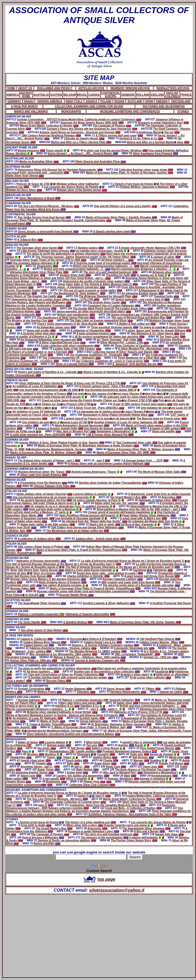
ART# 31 (12, 668)
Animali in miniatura (155, 779)
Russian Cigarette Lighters (123, 579)
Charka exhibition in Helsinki (88, 576)
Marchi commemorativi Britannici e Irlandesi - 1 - (40, 709)
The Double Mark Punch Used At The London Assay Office (113, 309)
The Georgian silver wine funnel (40, 248)
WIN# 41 (12, 217)
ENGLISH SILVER (17, 245)
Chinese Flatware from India (54, 486)
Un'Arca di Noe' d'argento (140, 525)
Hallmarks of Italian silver (158, 500)
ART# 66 (12, 206)
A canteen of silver (165, 257)
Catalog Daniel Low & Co (103, 642)
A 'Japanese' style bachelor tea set (137, 364)
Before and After (47, 843)
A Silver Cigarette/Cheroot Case (62, 343)
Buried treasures (32, 150)
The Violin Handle (32, 622)
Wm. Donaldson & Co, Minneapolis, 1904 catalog (63, 654)
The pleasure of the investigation (104, 838)
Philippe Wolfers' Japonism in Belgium (147, 187)
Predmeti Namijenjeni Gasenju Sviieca (127, 751)
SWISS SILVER (16, 627)
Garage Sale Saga (169, 834)
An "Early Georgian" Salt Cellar (119, 340)
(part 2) (100, 796)
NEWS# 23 (13, 639)
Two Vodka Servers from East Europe (44, 217)
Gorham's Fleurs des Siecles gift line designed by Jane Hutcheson (92, 129)
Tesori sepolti (58, 150)
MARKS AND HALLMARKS (23, 697)
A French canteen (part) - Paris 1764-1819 (109, 386)
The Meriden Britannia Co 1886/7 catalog (98, 651)
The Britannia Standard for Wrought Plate (108, 296)
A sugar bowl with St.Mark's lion (143, 518)
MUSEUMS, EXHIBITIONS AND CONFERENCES (36, 790)
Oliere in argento (79, 779)
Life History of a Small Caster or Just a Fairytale (40, 352)
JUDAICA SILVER (17, 536)
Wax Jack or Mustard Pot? (76, 431)
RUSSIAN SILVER (17, 558)
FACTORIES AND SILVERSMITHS (27, 686)
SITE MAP (99, 78)
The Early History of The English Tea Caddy (146, 770)
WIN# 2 (13, 630)
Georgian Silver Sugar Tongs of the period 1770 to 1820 (48, 260)
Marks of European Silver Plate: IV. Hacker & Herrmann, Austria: (130, 173)
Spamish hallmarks (122, 700)
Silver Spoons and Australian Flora (101, 161)
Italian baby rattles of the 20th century (48, 525)
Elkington (86, 692)
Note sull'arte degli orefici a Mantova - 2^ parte (39, 512)
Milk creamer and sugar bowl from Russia (131, 582)
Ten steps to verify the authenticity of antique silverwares (66, 254)
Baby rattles (17, 779)
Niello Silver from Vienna (25, 176)
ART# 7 (11, 561)
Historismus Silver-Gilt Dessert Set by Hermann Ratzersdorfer (60, 170)
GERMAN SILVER (17, 440)
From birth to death (36, 825)
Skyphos (35, 754)
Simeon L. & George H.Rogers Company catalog (105, 645)
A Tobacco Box (30, 240)
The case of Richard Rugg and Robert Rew (141, 318)
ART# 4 (11, 248)
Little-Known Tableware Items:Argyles (48, 251)
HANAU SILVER (16, 458)
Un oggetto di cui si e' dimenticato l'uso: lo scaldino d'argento (73, 506)
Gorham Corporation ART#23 (37, 119)
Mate (130, 776)
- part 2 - (97, 709)
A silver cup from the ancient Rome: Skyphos (116, 150)
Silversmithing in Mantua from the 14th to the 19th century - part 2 (142, 509)
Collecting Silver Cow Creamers (90, 785)
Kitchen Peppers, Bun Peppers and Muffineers (39, 302)
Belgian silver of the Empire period (82, 190)
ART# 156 (13, 443)
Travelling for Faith (121, 275)
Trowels (44, 763)
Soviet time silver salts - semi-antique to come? (110, 573)
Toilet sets (139, 754)
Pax (16, 751)
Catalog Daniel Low (39, 645)
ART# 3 (12, 822)
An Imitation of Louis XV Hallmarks (38, 386)
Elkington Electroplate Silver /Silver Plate (39, 272)
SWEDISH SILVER (18, 619)
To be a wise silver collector (150, 678)
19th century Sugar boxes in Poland (44, 547)
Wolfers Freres (50, 692)
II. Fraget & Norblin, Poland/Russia (52, 724)
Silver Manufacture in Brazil (40, 198)
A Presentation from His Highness (42, 483)
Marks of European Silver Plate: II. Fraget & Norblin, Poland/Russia (82, 550)
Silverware (87, 754)
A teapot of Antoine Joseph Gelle (59, 428)
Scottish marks (92, 718)
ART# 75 (12, 483)
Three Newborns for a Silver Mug (142, 358)
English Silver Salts (76, 275)
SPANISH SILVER (17, 611)
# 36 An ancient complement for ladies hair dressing (108, 337)
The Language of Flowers (112, 126)
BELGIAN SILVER (17, 181)
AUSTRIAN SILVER (18, 167)
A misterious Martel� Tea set (158, 132)
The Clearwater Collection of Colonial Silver (75, 802)
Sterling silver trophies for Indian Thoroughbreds (113, 483)
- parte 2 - (116, 709)
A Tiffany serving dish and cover (116, 136)
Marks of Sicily (53, 721)
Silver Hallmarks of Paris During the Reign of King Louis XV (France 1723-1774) (72, 383)
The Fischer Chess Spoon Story (134, 840)
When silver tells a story (84, 825)
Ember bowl (78, 773)
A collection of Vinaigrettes (90, 331)
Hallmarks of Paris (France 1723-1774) (141, 712)
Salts (73, 763)
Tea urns (95, 745)
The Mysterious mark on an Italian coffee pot (78, 531)
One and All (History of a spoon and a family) (126, 206)
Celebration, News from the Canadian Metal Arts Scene (107, 805)
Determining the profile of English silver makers (96, 281)
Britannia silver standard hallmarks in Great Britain (62, 712)
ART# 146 (13, 198)
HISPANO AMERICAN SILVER (25, 469)
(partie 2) (86, 796)
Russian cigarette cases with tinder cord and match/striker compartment (86, 591)
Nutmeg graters (91, 248)
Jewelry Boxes (105, 757)
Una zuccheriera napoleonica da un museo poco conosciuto (54, 497)
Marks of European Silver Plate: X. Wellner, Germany (144, 449)
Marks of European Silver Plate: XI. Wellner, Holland (46, 453)
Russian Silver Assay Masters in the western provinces (48, 579)
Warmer (141, 760)
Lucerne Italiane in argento (90, 494)
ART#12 (12, 119)
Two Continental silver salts (137, 443)
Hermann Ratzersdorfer (128, 692)
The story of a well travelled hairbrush (110, 272)
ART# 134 (13, 161)
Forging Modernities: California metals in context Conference (99, 119)
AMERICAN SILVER (19, 117)
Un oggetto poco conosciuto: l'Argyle (103, 251)
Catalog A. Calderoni (36, 639)
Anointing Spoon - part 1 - (40, 767)
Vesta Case (116, 767)
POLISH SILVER (17, 544)
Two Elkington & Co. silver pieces (155, 333)
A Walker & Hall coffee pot (136, 324)
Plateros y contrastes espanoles (41, 614)
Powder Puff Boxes (174, 763)
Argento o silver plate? (138, 675)
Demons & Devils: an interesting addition (67, 840)
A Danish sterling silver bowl (114, 232)
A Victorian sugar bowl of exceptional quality (105, 263)
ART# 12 (12, 689)
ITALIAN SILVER (17, 491)
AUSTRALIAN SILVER (20, 159)
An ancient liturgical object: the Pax (46, 500)
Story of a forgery (48, 573)
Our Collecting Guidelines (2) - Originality (99, 355)
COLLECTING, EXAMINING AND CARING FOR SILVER (41, 666)
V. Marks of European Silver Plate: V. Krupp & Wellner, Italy (92, 727)
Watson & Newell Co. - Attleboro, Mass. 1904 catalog (90, 657)
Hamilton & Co (68, 706)
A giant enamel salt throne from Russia (152, 576)
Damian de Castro (174, 692)
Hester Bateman (78, 689)
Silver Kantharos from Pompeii (156, 153)
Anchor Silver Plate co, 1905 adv (34, 660)
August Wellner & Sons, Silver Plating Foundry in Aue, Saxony (62, 443)
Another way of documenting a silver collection (107, 672)
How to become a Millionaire (43, 838)
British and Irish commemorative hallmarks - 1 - (106, 266)
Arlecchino (171, 497)
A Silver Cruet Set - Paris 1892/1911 (99, 408)
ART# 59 (12, 372)
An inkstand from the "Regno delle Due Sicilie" (95, 521)
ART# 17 (12, 793)
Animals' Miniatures (124, 779)
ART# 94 (12, 622)
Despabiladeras (62, 751)
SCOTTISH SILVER (18, 600)
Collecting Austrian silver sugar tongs (146, 170)
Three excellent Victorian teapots (114, 327)
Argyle (142, 745)
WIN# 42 (12, 240)
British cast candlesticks (76, 315)
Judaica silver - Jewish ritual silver (101, 539)
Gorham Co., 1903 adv (160, 657)
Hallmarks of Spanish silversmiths (87, 614)
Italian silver (128, 703)
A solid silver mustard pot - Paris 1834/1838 (41, 435)
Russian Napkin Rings (76, 595)
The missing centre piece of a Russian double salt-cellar (141, 585)
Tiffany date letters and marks (80, 703)
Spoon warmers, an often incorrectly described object (94, 312)
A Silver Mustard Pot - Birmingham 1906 (146, 349)
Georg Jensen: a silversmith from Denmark (48, 232)
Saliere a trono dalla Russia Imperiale (91, 570)
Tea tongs (46, 748)
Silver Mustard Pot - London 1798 (125, 343)
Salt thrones (143, 757)
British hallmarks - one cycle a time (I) (143, 300)
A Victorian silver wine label (41, 333)
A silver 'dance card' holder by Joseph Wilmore (158, 331)
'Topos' (54, 757)
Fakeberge (163, 570)
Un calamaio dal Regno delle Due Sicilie (156, 521)
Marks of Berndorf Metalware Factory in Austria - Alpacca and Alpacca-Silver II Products (65, 715)
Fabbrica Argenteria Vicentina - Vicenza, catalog (63, 648)
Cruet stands (54, 779)
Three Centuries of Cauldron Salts (139, 346)
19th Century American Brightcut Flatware (51, 136)
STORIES (12, 819)
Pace (28, 751)
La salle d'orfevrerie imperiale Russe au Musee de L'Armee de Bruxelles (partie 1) (136, 561)
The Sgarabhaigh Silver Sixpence (42, 603)
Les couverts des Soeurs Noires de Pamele (74, 187)
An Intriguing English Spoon (143, 293)
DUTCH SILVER (16, 237)
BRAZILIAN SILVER (19, 195)
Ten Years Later (172, 337)
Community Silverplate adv (134, 648)
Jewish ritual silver (36, 760)
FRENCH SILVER (17, 380)
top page (106, 879)
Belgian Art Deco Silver (24, 190)
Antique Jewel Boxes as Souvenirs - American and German (80, 132)
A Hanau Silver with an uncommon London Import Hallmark (109, 464)
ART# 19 (12, 614)
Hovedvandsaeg (164, 776)
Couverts (106, 754)
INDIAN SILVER (16, 480)
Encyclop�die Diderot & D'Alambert (96, 639)
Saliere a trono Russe (108, 748)
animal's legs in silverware (142, 742)
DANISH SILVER (17, 229)
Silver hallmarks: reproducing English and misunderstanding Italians (73, 734)
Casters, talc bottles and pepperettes (83, 776)
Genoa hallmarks (94, 721)
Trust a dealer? (19, 681)
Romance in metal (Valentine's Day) (163, 123)
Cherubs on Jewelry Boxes (84, 138)
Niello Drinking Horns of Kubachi (63, 582)
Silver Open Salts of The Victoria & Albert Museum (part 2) (98, 284)
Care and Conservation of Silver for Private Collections (66, 675)
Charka (111, 760)
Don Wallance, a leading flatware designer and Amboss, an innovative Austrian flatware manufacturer (95, 810)
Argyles (126, 745)
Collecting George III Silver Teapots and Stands (125, 352)
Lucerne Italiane (55, 742)
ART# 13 (12, 461)
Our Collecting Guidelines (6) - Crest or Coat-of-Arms (112, 361)
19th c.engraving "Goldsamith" (138, 654)
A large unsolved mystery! (96, 333)
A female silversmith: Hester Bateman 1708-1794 (152, 248)
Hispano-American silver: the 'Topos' (44, 472)
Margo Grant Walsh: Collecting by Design (49, 126)
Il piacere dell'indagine (147, 838)
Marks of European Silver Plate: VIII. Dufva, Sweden (145, 622)
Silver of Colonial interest (75, 364)
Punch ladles (77, 760)
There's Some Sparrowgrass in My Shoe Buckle (70, 324)
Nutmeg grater (59, 745)
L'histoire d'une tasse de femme (136, 184)
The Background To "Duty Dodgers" (79, 293)
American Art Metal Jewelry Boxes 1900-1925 (92, 123)
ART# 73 (12, 603)
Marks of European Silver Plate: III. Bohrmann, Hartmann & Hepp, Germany (88, 446)
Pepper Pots (92, 782)
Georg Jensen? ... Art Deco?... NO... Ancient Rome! (83, 153)
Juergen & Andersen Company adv (100, 660)
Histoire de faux (19, 573)
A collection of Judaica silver (39, 539)
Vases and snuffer (41, 331)
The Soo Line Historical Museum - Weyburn (48, 206)
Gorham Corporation (34, 689)
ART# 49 (12, 539)
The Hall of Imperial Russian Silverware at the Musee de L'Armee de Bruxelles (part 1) (61, 564)
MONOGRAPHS (16, 739)
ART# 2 (11, 494)
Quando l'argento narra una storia (128, 825)
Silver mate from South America (44, 475)
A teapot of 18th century (167, 428)
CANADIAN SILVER (19, 203)
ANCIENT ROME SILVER (22, 148)
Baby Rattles (87, 770)
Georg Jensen (119, 689)
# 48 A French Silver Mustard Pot (110, 435)
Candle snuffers (86, 751)
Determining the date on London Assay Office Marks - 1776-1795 (55, 300)
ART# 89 (12, 547)
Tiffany (153, 689)
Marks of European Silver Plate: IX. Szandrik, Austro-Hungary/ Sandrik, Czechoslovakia (95, 219)
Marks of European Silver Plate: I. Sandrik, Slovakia (121, 217)
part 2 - (82, 767)
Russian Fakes (23, 588)
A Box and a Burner (150, 831)
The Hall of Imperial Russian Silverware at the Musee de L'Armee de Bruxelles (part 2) (120, 567)
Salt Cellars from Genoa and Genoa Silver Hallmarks (87, 527)
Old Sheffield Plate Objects (160, 639)
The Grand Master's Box (128, 497)
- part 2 (103, 461)
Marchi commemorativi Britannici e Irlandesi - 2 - (145, 269)
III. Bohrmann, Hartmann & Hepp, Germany (121, 724)
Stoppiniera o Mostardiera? (117, 431)
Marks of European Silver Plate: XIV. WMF (126, 453)
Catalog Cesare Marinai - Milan (162, 642)
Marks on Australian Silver (39, 161)
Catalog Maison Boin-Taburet (45, 642)
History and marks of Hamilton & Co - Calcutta (50, 372)
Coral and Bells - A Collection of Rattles (133, 808)
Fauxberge (143, 570)
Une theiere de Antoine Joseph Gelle (110, 428)
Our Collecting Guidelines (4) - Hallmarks (72, 358)
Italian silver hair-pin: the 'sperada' (120, 503)
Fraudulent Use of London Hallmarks (114, 306)
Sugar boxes (105, 763)
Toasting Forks (166, 296)
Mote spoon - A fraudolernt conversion (77, 287)
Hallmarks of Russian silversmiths (41, 561)
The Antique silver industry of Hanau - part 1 (49, 461)
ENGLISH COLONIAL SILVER (25, 369)
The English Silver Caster (107, 302)
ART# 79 (12, 170)
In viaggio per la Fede (153, 275)
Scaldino (159, 760)
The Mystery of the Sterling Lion (30, 321)
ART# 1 (11, 184)
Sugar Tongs (49, 770)
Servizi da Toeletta (164, 754)
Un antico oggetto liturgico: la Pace (98, 500)
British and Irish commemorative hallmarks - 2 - (77, 269)
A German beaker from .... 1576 (143, 461)
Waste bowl (179, 757)
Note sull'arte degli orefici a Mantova (55, 509)
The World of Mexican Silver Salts (162, 472)
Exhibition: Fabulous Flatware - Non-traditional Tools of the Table (133, 814)
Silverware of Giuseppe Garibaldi (30, 518)
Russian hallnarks (32, 700)
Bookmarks (56, 782)
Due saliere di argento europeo (65, 585)
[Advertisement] (99, 935)
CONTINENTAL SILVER (21, 214)
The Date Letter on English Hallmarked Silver (101, 321)
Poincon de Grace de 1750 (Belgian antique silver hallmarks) (58, 184)
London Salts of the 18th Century (77, 349)
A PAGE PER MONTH (20, 636)
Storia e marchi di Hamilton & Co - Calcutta (114, 372)
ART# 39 (12, 150)
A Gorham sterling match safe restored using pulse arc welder (71, 678)
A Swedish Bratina (78, 622)
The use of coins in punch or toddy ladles (93, 290)
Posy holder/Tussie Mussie (160, 748)
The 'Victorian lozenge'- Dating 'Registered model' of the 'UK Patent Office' (86, 257)
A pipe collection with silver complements (70, 346)
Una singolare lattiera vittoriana (36, 263)
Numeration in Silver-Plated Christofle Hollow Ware (118, 415)
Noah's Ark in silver (105, 525)
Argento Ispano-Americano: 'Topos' (97, 472)
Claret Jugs (153, 767)
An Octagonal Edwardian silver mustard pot (51, 340)
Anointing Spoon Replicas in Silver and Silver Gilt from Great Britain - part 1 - (58, 278)
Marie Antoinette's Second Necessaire (82, 426)
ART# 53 (12, 472)
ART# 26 (12, 232)
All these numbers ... (117, 260)
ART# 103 (13, 383)
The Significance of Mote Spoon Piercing (66, 318)
